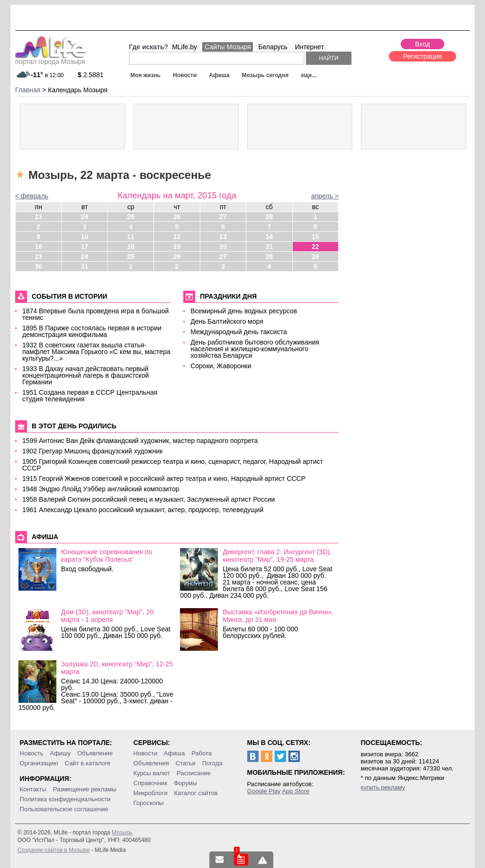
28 (269, 217)
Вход (422, 44)
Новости (185, 75)
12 (177, 237)
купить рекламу (383, 787)
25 (131, 217)
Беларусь (273, 47)
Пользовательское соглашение (64, 809)
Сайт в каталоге (88, 763)
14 (269, 237)
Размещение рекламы (85, 789)
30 (38, 266)
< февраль (32, 196)
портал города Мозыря (51, 59)
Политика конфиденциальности (65, 799)
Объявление (95, 753)
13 (223, 237)
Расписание (194, 773)
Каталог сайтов (196, 793)
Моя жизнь (145, 75)
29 (315, 257)
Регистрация (422, 56)
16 (38, 247)
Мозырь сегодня (265, 75)
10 (85, 237)
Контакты (33, 789)
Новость (32, 753)
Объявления (151, 763)
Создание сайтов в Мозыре (54, 850)
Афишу (60, 753)
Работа (202, 753)
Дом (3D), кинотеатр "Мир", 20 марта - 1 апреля (107, 616)
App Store (296, 791)
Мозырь (122, 833)
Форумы (185, 783)
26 (177, 217)
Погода (212, 763)
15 (315, 237)
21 (269, 247)
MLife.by (184, 47)
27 (223, 217)
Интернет (310, 47)
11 (131, 237)
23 (38, 217)
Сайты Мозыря (228, 47)
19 (177, 247)
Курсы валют (152, 773)
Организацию (39, 763)
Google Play (264, 791)
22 (315, 247)
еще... (309, 75)
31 (85, 266)
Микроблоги (151, 793)
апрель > (325, 196)
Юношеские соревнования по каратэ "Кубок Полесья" (107, 556)
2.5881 (91, 75)
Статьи (186, 763)
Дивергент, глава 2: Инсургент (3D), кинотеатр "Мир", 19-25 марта (277, 556)
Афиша (219, 75)
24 (85, 217)
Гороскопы (149, 803)
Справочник (151, 783)
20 (223, 247)
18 (131, 247)
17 (85, 247)
